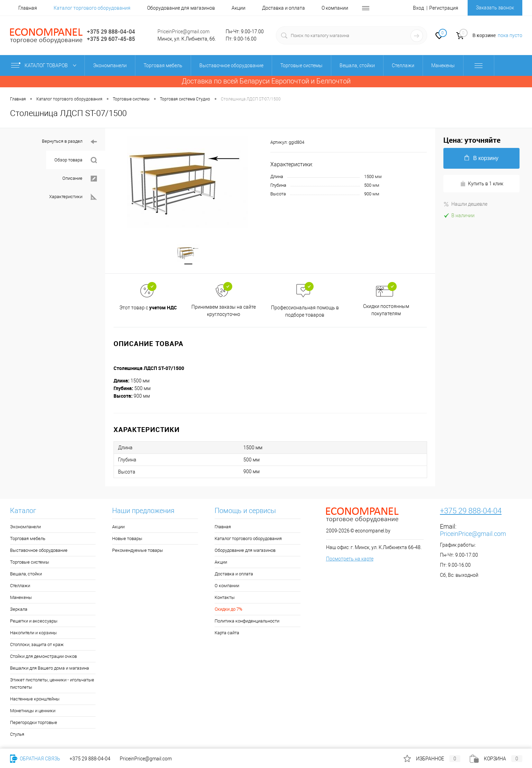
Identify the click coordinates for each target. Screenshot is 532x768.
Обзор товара (76, 160)
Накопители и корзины (33, 633)
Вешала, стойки (26, 575)
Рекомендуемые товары (138, 551)
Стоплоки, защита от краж (37, 645)
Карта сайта (227, 633)
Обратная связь (35, 759)
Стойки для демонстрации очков (43, 657)
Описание (80, 179)
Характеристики (73, 197)
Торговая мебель (28, 539)
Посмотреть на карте (350, 559)
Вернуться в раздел (69, 142)
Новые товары (127, 539)
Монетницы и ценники (33, 711)
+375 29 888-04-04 (111, 32)
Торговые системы (30, 563)
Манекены (21, 598)
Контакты (225, 598)
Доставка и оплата (283, 8)
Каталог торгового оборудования (92, 8)
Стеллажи (20, 586)
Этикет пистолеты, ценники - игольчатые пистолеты (52, 684)
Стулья (17, 735)
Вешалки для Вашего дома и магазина (49, 669)
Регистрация (444, 8)
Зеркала (19, 610)
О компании (335, 8)
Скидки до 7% (228, 610)
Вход (418, 8)
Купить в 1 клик (482, 184)
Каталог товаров (45, 65)
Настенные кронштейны (35, 700)
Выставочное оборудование (39, 551)
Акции (238, 8)
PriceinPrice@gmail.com (183, 32)
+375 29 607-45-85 (111, 39)
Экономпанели (25, 527)
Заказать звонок (495, 8)
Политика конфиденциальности (247, 622)
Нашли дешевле (465, 204)
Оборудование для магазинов (181, 8)
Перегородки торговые (34, 723)
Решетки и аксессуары (34, 622)
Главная (28, 8)
